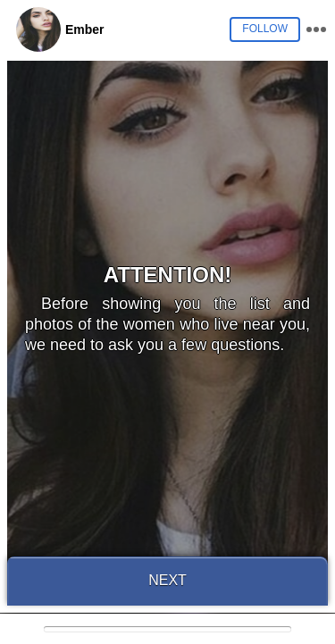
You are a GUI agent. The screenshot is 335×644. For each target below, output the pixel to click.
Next (167, 580)
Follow (265, 29)
